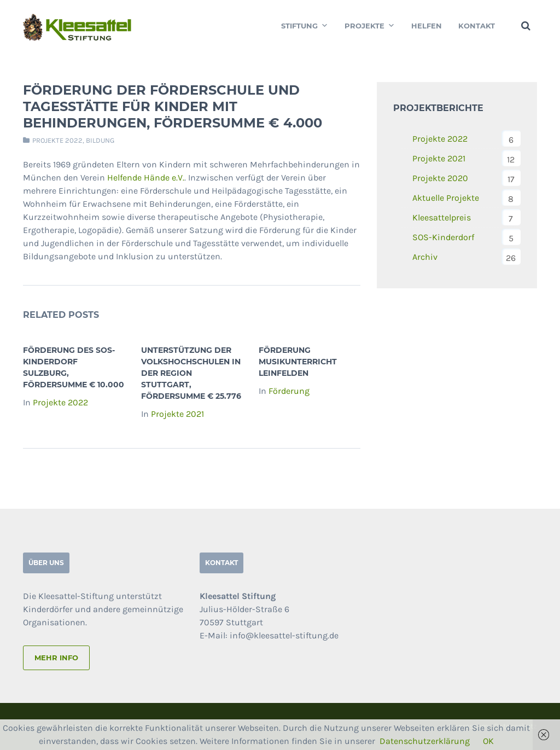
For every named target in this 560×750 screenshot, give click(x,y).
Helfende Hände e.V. (146, 178)
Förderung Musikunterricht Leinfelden (298, 362)
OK (488, 741)
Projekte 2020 (440, 178)
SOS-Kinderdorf (443, 237)
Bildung (100, 140)
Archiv (425, 257)
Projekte (370, 26)
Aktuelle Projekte (446, 198)
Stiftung (305, 26)
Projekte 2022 (57, 140)
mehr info (56, 658)
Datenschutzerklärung (425, 741)
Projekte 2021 (177, 414)
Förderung (289, 391)
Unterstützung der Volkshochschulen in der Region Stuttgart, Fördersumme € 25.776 (191, 373)
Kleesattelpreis (442, 217)
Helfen (427, 26)
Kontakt (477, 26)
